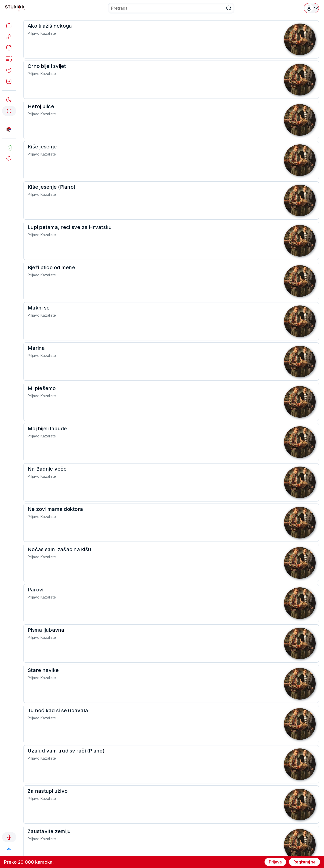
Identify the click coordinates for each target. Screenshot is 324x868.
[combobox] (171, 8)
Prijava (275, 862)
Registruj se (305, 862)
